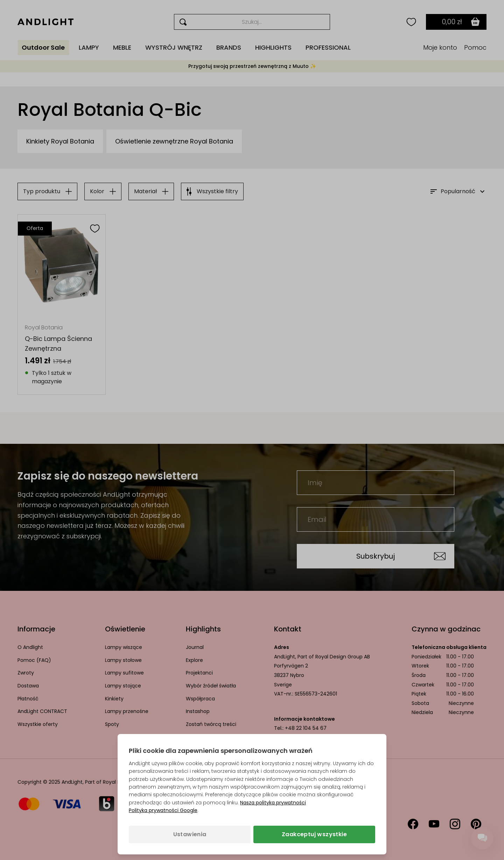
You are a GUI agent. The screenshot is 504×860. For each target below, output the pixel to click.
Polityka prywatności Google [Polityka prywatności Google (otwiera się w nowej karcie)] (163, 810)
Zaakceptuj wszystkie (314, 834)
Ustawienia (190, 834)
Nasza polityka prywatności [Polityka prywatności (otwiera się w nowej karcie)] (273, 803)
